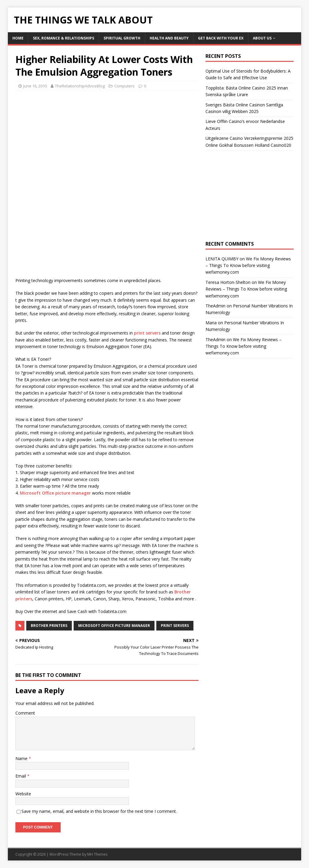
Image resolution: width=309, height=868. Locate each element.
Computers (124, 86)
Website (23, 794)
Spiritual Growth (122, 38)
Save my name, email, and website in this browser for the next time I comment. (99, 811)
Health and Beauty (169, 38)
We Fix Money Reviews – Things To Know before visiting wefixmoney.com (248, 266)
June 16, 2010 (35, 86)
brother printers (49, 626)
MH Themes (97, 854)
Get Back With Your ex (221, 38)
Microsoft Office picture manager (55, 493)
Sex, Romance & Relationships (64, 38)
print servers (147, 333)
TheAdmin (215, 306)
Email (21, 776)
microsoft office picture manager (114, 626)
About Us (262, 38)
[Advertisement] (66, 139)
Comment (25, 713)
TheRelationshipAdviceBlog (80, 86)
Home (18, 38)
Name (22, 758)
